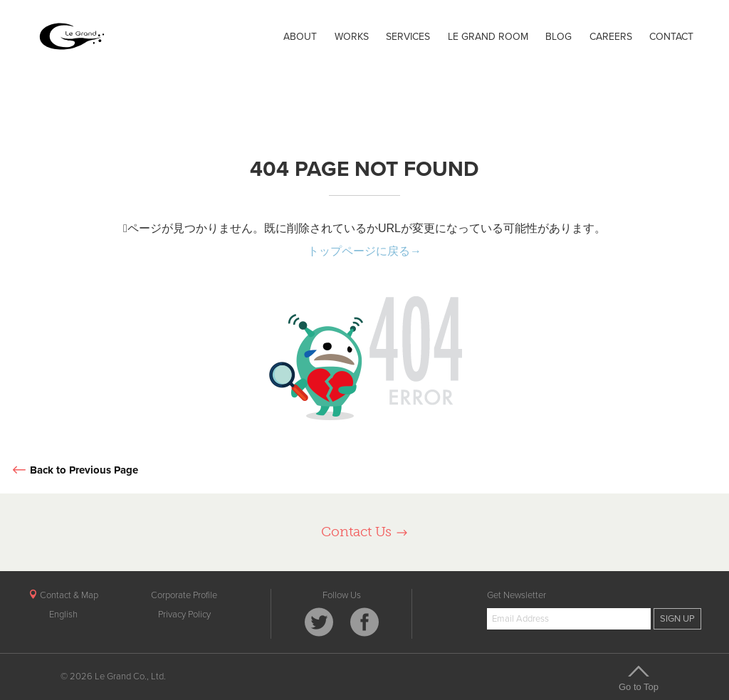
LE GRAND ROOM (488, 37)
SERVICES (408, 37)
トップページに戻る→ (364, 251)
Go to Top (639, 678)
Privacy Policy (184, 615)
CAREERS (611, 37)
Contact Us (365, 532)
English (63, 615)
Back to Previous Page (74, 471)
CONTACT (671, 37)
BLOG (558, 37)
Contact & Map (63, 595)
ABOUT (300, 37)
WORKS (352, 37)
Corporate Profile (184, 595)
